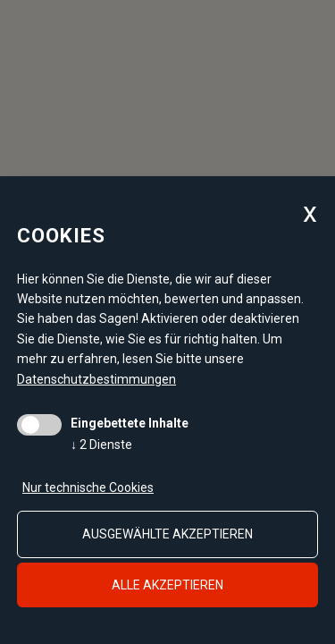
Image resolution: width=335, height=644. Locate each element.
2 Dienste (101, 445)
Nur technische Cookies (88, 487)
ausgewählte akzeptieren (167, 534)
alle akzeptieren (167, 585)
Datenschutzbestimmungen (96, 379)
